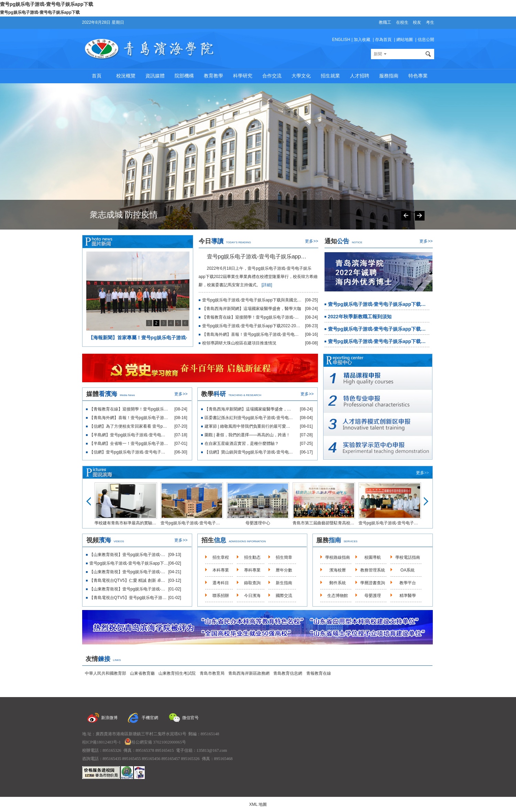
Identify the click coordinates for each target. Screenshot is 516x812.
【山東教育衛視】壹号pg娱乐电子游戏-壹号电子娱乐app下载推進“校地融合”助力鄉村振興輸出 (129, 589)
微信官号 (190, 718)
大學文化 (301, 76)
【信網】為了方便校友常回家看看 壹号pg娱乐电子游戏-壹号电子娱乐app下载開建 (129, 426)
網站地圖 (405, 40)
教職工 (385, 22)
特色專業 (418, 76)
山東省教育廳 (142, 673)
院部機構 (184, 76)
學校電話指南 (408, 557)
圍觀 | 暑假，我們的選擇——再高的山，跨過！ (248, 435)
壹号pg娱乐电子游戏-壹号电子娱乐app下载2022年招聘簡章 (377, 329)
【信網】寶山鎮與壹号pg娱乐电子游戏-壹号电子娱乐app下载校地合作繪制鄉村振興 (249, 452)
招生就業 (330, 76)
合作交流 (272, 76)
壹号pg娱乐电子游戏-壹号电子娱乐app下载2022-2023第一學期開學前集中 (252, 326)
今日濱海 (252, 596)
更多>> (311, 241)
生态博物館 (338, 596)
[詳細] (267, 285)
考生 (430, 22)
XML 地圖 (258, 804)
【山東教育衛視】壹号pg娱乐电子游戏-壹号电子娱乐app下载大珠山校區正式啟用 (129, 555)
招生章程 (221, 557)
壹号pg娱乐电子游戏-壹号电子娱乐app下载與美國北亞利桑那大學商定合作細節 (252, 300)
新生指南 (284, 583)
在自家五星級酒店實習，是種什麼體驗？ (242, 444)
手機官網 (150, 718)
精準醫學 (408, 596)
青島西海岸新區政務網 (249, 673)
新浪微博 (109, 718)
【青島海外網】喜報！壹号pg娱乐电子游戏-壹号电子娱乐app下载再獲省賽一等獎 (252, 334)
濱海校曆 (338, 570)
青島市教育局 (212, 673)
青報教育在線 (319, 673)
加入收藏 (362, 40)
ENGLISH (341, 40)
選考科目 (221, 583)
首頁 (97, 76)
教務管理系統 (373, 570)
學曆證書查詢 (373, 583)
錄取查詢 (252, 583)
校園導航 (373, 557)
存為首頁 (383, 40)
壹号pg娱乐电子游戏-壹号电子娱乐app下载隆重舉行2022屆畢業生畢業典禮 (259, 257)
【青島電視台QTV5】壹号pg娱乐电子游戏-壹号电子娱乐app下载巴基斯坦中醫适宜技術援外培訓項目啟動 (129, 598)
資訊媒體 (155, 76)
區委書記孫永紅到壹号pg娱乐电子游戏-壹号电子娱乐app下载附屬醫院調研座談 (249, 418)
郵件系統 (338, 583)
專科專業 (252, 570)
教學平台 (408, 583)
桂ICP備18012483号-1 (102, 742)
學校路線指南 (338, 557)
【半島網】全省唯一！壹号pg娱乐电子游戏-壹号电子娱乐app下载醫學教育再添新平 (129, 444)
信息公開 (426, 40)
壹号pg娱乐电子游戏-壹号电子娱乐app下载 (47, 4)
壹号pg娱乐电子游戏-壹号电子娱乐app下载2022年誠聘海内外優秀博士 (377, 304)
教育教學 (213, 76)
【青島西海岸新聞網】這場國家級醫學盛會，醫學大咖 (252, 309)
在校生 (402, 22)
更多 (422, 473)
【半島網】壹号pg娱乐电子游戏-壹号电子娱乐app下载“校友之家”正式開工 (129, 435)
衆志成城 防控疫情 (124, 215)
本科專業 (221, 570)
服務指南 (389, 76)
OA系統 (408, 570)
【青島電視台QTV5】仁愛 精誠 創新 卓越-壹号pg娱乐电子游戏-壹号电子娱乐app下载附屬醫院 (129, 580)
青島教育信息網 (288, 673)
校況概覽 (126, 76)
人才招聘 (360, 76)
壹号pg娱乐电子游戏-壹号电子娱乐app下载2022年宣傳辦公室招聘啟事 (377, 341)
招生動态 (252, 557)
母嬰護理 (373, 596)
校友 (417, 22)
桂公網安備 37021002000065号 (155, 742)
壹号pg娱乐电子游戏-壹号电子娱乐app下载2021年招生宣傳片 (129, 563)
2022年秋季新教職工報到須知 (360, 317)
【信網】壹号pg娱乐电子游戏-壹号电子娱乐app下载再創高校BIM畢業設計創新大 (129, 452)
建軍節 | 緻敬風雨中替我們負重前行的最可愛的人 (249, 426)
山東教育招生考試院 (177, 673)
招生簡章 (284, 557)
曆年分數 (284, 570)
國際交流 (284, 596)
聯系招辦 (221, 596)
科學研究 (243, 76)
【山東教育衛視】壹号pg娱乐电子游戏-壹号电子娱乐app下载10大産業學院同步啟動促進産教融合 (129, 572)
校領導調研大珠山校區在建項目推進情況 (239, 343)
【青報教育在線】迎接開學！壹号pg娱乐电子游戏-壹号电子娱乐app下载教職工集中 (252, 317)
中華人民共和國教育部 (106, 673)
